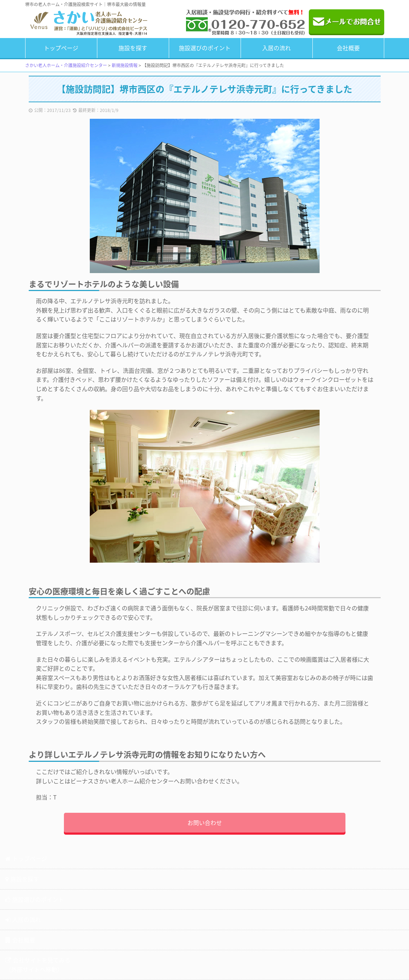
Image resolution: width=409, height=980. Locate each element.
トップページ (61, 48)
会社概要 (348, 48)
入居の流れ (276, 48)
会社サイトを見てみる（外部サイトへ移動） (38, 965)
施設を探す (133, 48)
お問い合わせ (205, 822)
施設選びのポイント (205, 48)
